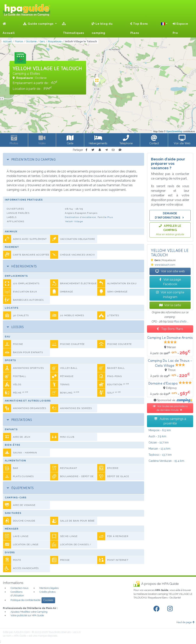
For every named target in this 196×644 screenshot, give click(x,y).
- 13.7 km (160, 455)
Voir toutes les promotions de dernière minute (170, 408)
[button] (164, 24)
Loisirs (15, 327)
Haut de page (185, 622)
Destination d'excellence (80, 217)
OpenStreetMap (174, 131)
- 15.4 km (166, 461)
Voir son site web (170, 271)
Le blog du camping (102, 28)
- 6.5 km (160, 430)
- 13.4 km (159, 449)
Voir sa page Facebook (170, 282)
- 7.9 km (157, 436)
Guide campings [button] (39, 24)
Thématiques (73, 28)
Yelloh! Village (74, 221)
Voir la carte (170, 305)
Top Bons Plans (139, 28)
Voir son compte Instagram (170, 295)
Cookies (48, 600)
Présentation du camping (31, 159)
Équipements (20, 488)
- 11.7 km (159, 442)
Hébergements (22, 266)
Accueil (9, 28)
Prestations (19, 420)
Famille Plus (105, 217)
